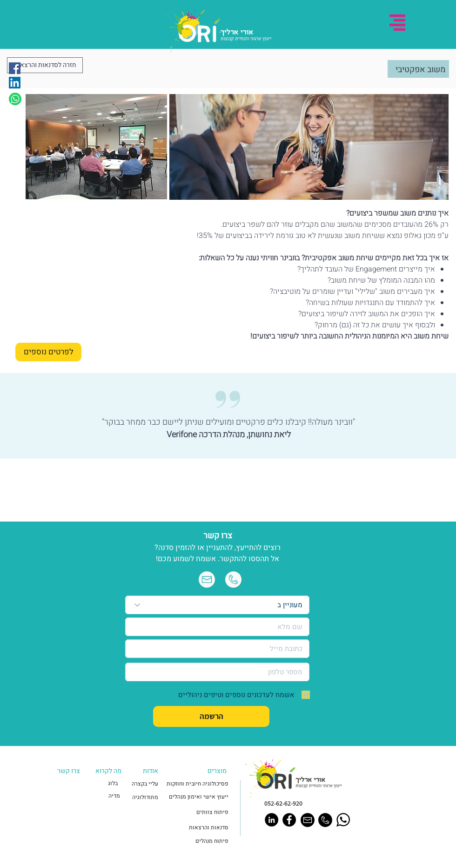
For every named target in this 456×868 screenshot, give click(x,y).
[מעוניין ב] (217, 605)
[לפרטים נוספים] (48, 352)
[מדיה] (104, 796)
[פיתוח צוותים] (200, 812)
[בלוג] (102, 783)
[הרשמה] (211, 716)
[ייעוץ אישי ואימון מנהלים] (198, 797)
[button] (397, 23)
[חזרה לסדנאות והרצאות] (45, 65)
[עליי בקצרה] (143, 784)
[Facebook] (15, 68)
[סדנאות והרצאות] (199, 828)
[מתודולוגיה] (143, 797)
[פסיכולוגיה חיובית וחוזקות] (196, 784)
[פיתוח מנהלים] (199, 841)
